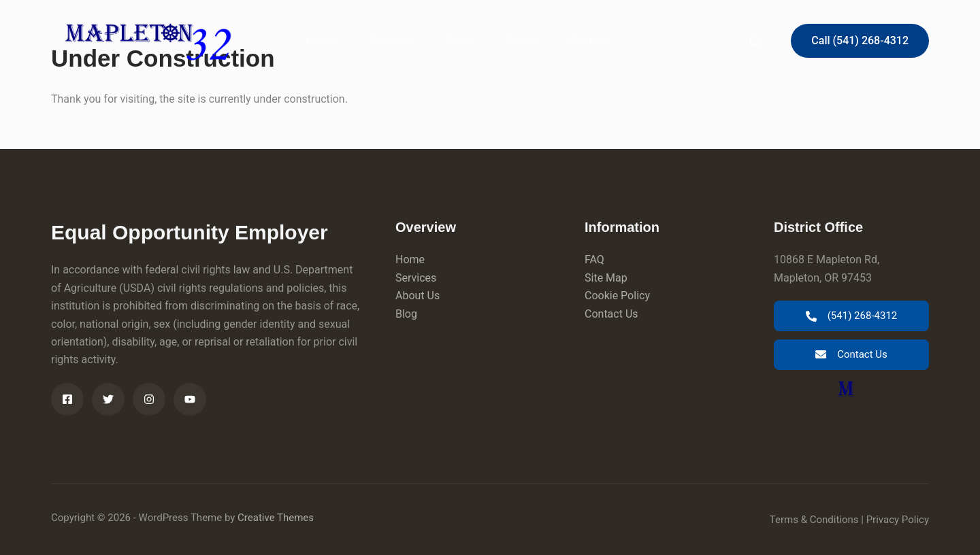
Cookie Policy (617, 296)
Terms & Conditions (814, 520)
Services (390, 40)
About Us (418, 296)
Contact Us (611, 314)
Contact (589, 40)
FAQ (594, 259)
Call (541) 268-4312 (860, 40)
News (522, 40)
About (460, 40)
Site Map (606, 278)
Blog (406, 314)
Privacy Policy (898, 520)
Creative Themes (276, 518)
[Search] (755, 41)
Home (321, 40)
